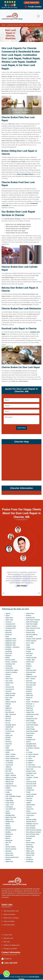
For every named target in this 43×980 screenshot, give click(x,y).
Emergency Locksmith (10, 949)
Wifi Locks (7, 942)
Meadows (8, 836)
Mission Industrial (11, 849)
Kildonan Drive (10, 780)
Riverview (29, 691)
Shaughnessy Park (32, 719)
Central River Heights (12, 670)
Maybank (8, 828)
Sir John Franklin (31, 723)
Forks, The (9, 729)
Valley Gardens (31, 805)
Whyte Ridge (30, 847)
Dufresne (8, 704)
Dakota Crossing (10, 693)
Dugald (8, 706)
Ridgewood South (31, 677)
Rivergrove (29, 689)
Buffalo (8, 658)
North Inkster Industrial (33, 620)
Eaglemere (9, 708)
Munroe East (9, 853)
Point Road (29, 653)
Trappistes (29, 788)
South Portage (30, 729)
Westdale (29, 838)
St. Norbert (29, 763)
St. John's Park (31, 756)
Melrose (8, 838)
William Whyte (30, 853)
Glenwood (8, 742)
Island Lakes (9, 761)
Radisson (29, 666)
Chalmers (8, 674)
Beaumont (9, 630)
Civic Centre (9, 681)
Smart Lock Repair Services (25, 174)
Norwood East (30, 630)
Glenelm (8, 740)
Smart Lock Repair (9, 921)
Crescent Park (10, 687)
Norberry (29, 616)
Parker (28, 645)
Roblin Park (29, 695)
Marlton (8, 824)
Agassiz (8, 613)
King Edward (9, 784)
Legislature (9, 794)
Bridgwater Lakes (11, 643)
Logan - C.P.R (9, 805)
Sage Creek (30, 710)
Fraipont (8, 733)
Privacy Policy (8, 935)
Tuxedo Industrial (31, 794)
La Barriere (9, 790)
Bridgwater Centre (11, 639)
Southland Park (31, 740)
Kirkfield (8, 788)
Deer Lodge (9, 698)
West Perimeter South (33, 834)
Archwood (8, 622)
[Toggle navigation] (38, 16)
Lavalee (8, 792)
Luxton (7, 811)
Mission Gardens (11, 847)
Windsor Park (30, 855)
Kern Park (8, 771)
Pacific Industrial (31, 641)
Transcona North (31, 782)
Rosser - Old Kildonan (33, 702)
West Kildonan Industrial (33, 832)
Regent (28, 668)
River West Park (31, 685)
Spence (28, 742)
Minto (7, 845)
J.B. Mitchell (9, 763)
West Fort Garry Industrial (34, 830)
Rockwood (29, 698)
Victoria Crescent (31, 813)
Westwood (29, 845)
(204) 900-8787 (32, 3)
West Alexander (31, 826)
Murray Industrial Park (12, 857)
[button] (18, 530)
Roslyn (28, 700)
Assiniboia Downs (11, 626)
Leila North (9, 798)
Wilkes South (30, 851)
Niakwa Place (30, 613)
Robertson (29, 693)
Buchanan (8, 656)
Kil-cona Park (9, 773)
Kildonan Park (10, 782)
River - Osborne (31, 679)
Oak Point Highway (32, 635)
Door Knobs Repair (9, 925)
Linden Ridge (9, 801)
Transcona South (31, 784)
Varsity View (30, 809)
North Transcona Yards (33, 628)
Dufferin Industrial (11, 702)
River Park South (31, 683)
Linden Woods (10, 803)
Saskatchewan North (32, 714)
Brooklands (9, 651)
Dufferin (8, 700)
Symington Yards (31, 773)
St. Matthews (30, 761)
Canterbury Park (10, 664)
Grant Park (9, 744)
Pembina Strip (30, 649)
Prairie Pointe (30, 662)
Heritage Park (10, 750)
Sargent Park (30, 712)
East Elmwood (10, 712)
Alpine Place (9, 618)
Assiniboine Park (10, 628)
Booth (7, 637)
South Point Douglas (32, 725)
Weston (28, 841)
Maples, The (9, 820)
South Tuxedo (30, 733)
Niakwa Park (9, 862)
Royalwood (29, 708)
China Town (9, 679)
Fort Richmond (10, 731)
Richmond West (31, 672)
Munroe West (9, 855)
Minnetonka (9, 841)
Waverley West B (31, 822)
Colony (7, 685)
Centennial (9, 666)
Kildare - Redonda (11, 775)
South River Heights (32, 731)
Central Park (9, 668)
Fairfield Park (9, 727)
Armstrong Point (10, 624)
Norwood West (31, 632)
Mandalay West (10, 815)
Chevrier (8, 677)
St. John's (29, 759)
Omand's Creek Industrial (34, 639)
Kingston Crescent (11, 786)
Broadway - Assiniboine (12, 647)
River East (29, 681)
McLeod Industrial (11, 830)
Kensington (9, 769)
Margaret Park (10, 822)
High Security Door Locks (11, 911)
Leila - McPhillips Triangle (13, 796)
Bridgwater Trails (10, 645)
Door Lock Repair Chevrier (33, 25)
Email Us (8, 959)
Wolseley (29, 857)
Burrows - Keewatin (11, 662)
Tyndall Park (30, 796)
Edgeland (8, 717)
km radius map (21, 462)
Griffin (7, 748)
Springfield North (31, 744)
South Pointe (30, 727)
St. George (29, 752)
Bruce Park (9, 653)
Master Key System (9, 914)
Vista (28, 817)
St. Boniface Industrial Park (33, 749)
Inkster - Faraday (10, 754)
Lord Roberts (9, 807)
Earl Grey (8, 710)
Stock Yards (30, 769)
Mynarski (8, 859)
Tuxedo (28, 792)
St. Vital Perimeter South (33, 767)
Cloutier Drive (9, 683)
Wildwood (29, 849)
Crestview (8, 691)
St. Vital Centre (31, 765)
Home (3, 25)
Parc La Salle (30, 643)
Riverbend (29, 687)
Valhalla (29, 803)
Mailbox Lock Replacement (12, 945)
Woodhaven (30, 859)
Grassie (8, 746)
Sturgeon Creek (31, 771)
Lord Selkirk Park (10, 809)
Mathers (8, 826)
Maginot (8, 813)
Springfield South (31, 746)
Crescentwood (10, 689)
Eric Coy (8, 723)
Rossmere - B (30, 706)
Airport (7, 616)
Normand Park (30, 618)
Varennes (29, 807)
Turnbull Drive (30, 790)
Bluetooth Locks (8, 938)
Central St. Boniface (11, 672)
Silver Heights (30, 721)
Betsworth (9, 632)
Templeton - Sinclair (32, 777)
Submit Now (21, 428)
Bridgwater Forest (11, 641)
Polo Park (29, 656)
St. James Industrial (32, 754)
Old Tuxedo (29, 637)
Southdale (29, 738)
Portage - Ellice (31, 660)
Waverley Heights (31, 820)
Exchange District (11, 725)
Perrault (28, 651)
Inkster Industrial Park (12, 759)
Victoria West (30, 815)
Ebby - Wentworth (11, 714)
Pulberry (29, 664)
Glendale (8, 738)
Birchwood (9, 635)
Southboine (29, 735)
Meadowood (9, 834)
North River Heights (32, 624)
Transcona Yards (31, 786)
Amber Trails (9, 620)
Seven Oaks (30, 717)
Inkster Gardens (10, 756)
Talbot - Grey (30, 775)
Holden (8, 752)
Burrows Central (10, 660)
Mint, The (8, 843)
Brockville (8, 649)
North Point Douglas (32, 622)
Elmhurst (8, 721)
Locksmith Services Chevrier (15, 25)
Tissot (28, 780)
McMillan (8, 832)
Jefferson (8, 767)
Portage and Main (31, 658)
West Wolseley (31, 836)
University (29, 801)
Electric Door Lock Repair (11, 918)
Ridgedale (29, 674)
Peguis (28, 647)
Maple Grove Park (11, 817)
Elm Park (8, 719)
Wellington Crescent (32, 824)
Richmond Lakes (31, 670)
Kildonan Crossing (11, 777)
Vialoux (28, 811)
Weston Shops (30, 843)
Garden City (9, 735)
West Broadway (31, 828)
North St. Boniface (32, 626)
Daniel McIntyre (10, 695)
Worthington (30, 862)
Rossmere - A (30, 704)
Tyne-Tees (29, 798)
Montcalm (8, 851)
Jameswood (9, 765)
